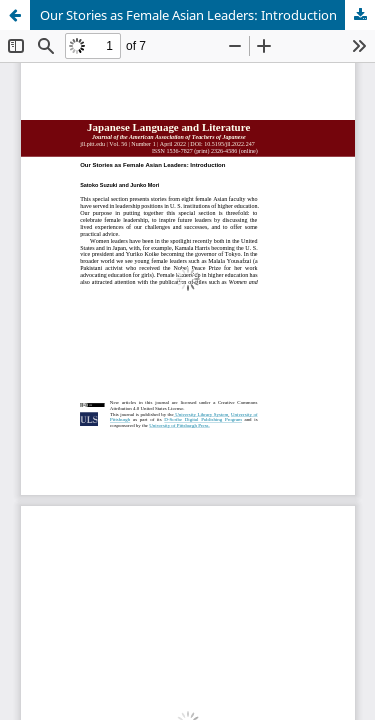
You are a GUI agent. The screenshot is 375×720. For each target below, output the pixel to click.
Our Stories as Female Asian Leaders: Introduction (188, 15)
